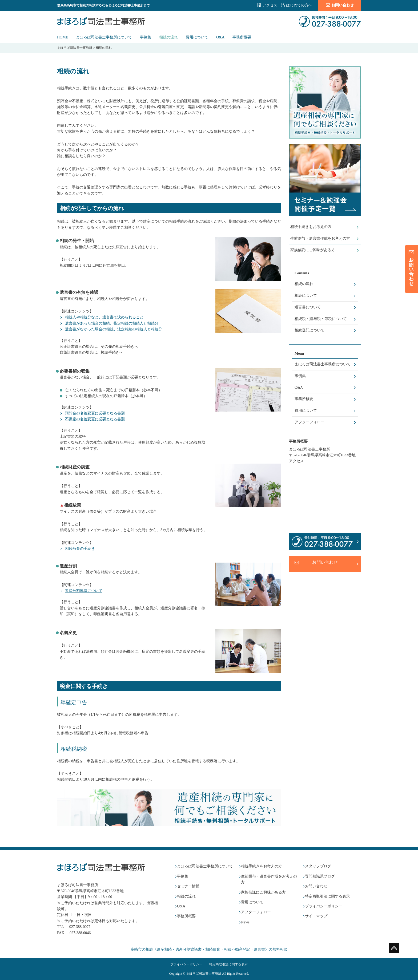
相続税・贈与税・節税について (321, 319)
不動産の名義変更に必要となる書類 (95, 419)
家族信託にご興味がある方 (313, 250)
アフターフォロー (310, 422)
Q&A (220, 37)
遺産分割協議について (84, 591)
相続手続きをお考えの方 (311, 227)
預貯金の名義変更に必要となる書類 (95, 413)
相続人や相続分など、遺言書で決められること (104, 317)
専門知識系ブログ (320, 876)
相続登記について (310, 330)
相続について (306, 296)
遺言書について (308, 307)
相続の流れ (168, 37)
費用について (197, 37)
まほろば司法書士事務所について (104, 37)
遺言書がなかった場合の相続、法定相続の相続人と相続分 (114, 329)
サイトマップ (316, 916)
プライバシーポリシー (324, 906)
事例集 (146, 37)
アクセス (270, 5)
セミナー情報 (188, 886)
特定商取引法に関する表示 (327, 896)
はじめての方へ (299, 5)
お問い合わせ (340, 5)
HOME (63, 37)
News (245, 922)
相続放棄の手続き (80, 549)
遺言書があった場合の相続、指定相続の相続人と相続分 (112, 323)
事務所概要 (242, 37)
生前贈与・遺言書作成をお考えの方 (320, 238)
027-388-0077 (80, 927)
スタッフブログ (318, 866)
